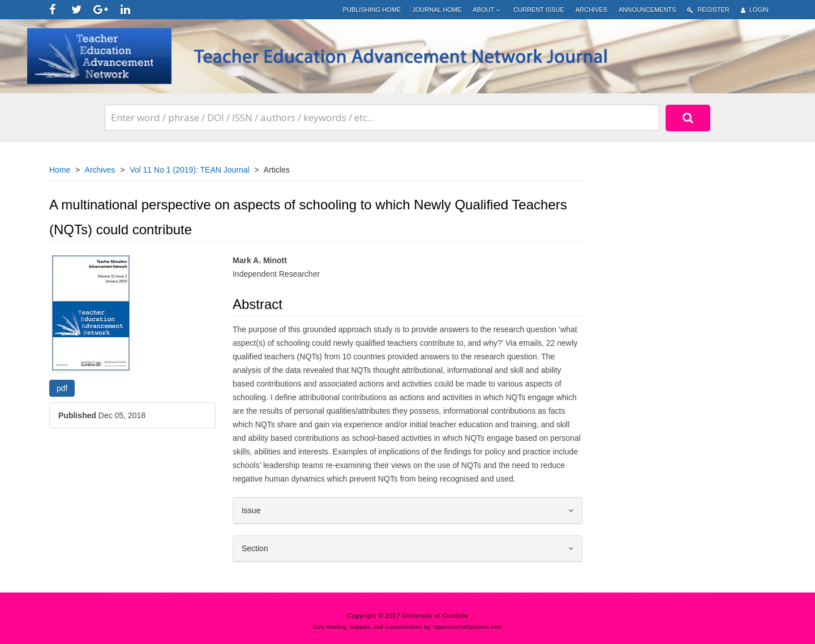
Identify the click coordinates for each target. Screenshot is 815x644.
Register (708, 10)
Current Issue (539, 10)
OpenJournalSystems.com (468, 627)
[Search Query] (382, 118)
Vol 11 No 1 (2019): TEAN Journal (189, 170)
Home (60, 170)
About (487, 10)
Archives (591, 10)
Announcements (647, 10)
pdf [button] (62, 388)
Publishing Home (372, 10)
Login (755, 10)
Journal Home (437, 10)
